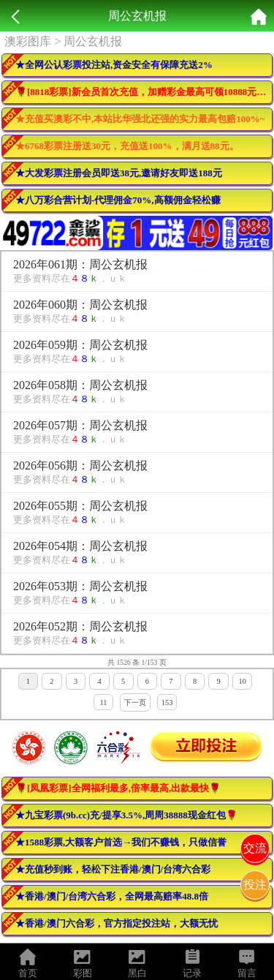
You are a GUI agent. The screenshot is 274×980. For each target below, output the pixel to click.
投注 (255, 885)
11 (103, 702)
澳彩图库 (28, 41)
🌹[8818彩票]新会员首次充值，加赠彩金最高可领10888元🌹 (142, 92)
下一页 (135, 702)
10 (242, 681)
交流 (255, 848)
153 (167, 702)
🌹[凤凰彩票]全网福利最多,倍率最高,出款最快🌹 (118, 788)
